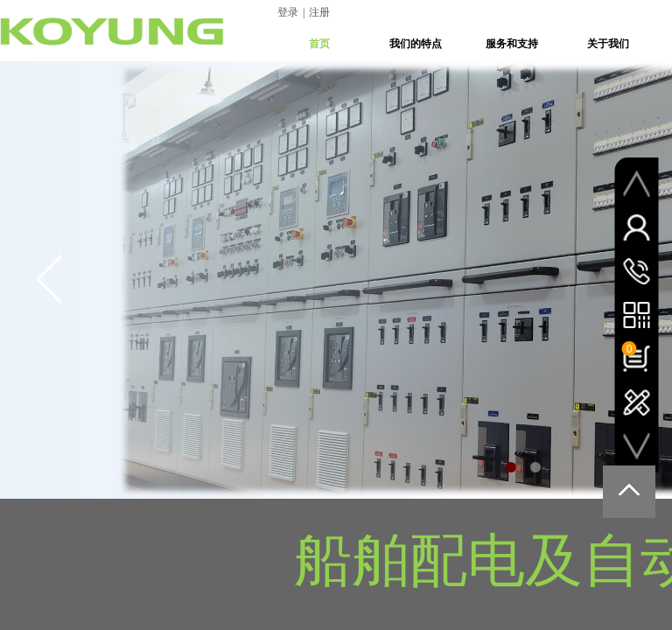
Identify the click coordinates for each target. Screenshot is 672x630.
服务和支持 (512, 44)
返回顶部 (629, 492)
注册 (319, 12)
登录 (288, 12)
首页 (319, 44)
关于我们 (608, 44)
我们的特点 (416, 44)
